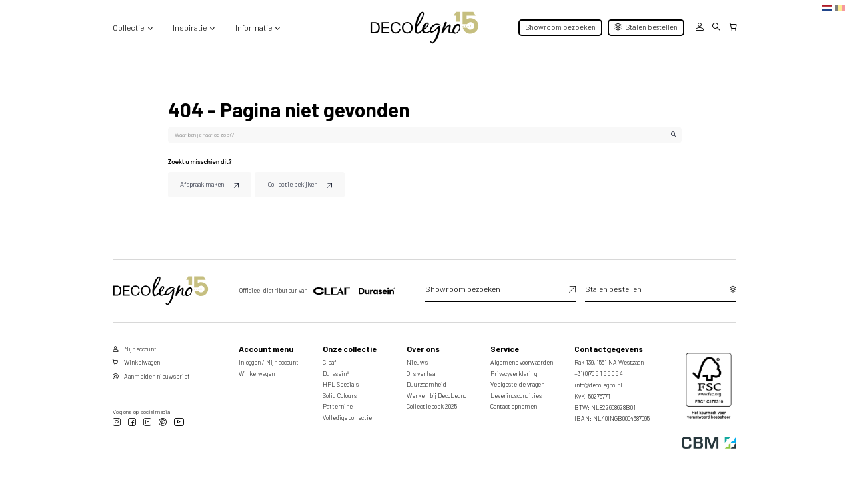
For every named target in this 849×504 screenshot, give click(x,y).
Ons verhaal (422, 369)
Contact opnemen (514, 402)
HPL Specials (341, 380)
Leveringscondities (516, 391)
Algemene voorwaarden (522, 358)
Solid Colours (340, 391)
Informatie (254, 27)
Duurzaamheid (427, 380)
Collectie (128, 27)
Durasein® (336, 369)
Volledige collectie (347, 413)
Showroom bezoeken (561, 27)
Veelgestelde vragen (517, 380)
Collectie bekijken (282, 182)
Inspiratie (190, 27)
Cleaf (329, 358)
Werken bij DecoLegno (437, 391)
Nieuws (417, 358)
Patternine (338, 402)
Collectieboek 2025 (432, 402)
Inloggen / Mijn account (269, 358)
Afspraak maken (204, 182)
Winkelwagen (257, 369)
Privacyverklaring (514, 369)
